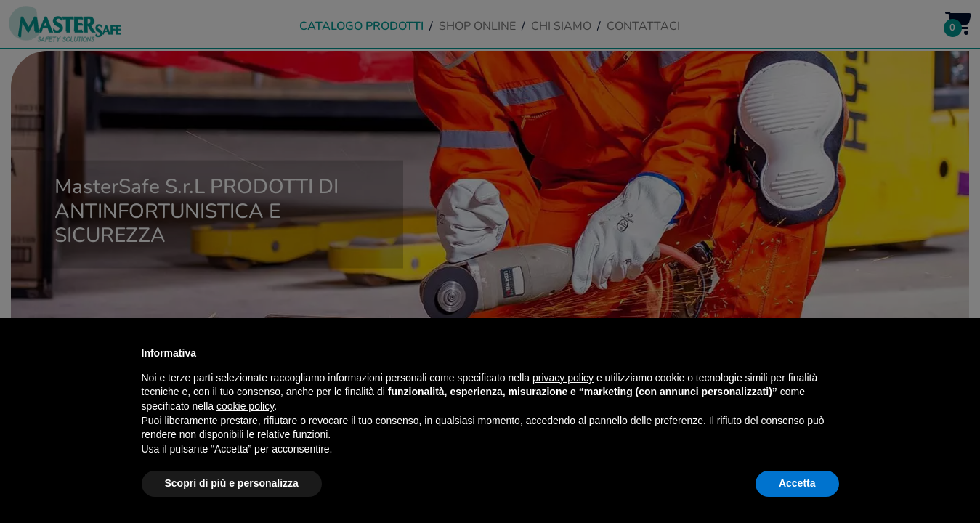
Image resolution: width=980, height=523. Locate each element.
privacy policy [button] (563, 378)
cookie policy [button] (245, 406)
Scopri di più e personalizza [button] (232, 483)
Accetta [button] (797, 483)
